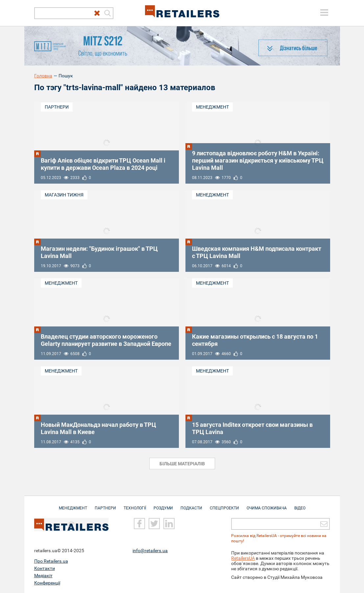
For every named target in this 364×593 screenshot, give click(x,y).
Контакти (45, 568)
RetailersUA (243, 558)
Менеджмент (212, 107)
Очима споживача (267, 505)
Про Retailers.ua (51, 561)
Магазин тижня (64, 195)
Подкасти (191, 505)
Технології (135, 505)
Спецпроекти (224, 505)
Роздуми (163, 505)
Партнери (57, 107)
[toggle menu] (324, 13)
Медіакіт (43, 576)
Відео (300, 505)
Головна (43, 76)
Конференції (47, 583)
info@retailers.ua (150, 551)
